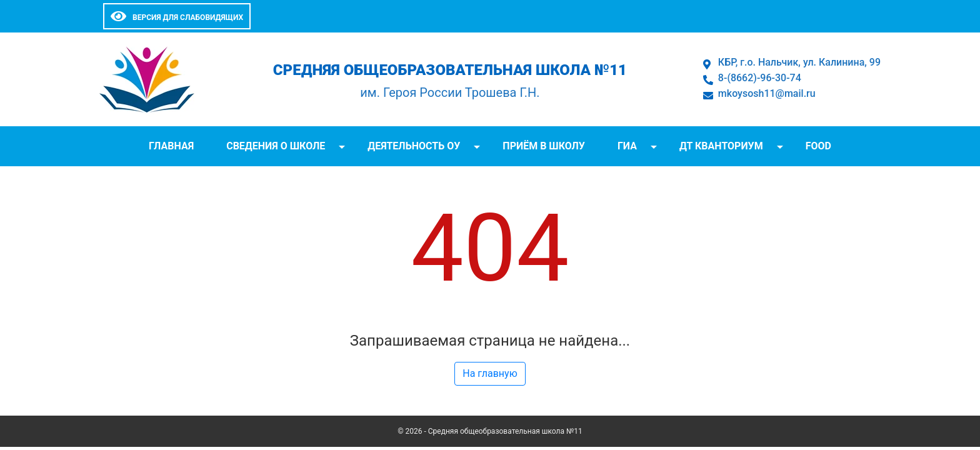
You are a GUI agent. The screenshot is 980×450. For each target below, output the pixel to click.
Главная (171, 146)
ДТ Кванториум (721, 146)
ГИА (627, 146)
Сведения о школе (276, 146)
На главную (490, 373)
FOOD (818, 146)
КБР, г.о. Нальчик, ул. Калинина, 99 (799, 62)
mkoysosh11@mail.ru (767, 93)
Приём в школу (544, 146)
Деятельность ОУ (414, 146)
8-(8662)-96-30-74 (760, 78)
